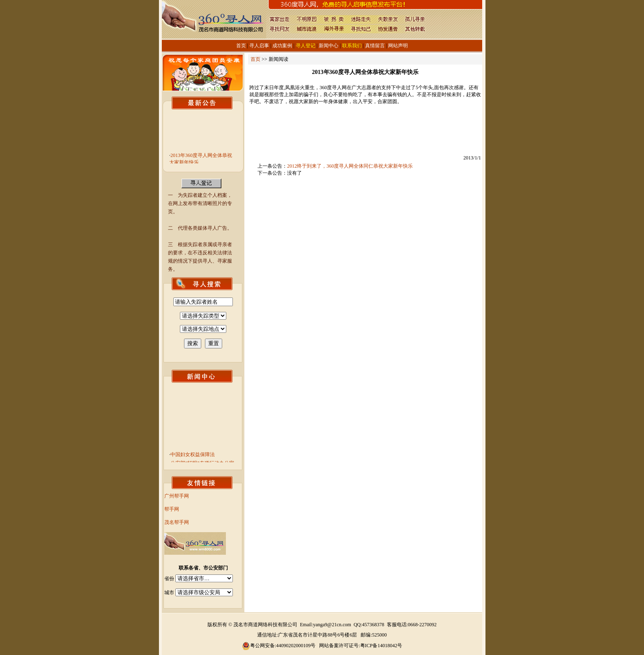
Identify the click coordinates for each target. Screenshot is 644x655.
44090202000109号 (296, 646)
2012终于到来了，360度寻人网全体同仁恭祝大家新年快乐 (350, 166)
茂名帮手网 (177, 522)
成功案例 (282, 46)
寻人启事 (259, 46)
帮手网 (172, 509)
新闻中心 (329, 46)
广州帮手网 (177, 496)
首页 (241, 46)
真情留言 (375, 46)
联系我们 (352, 46)
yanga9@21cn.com (332, 625)
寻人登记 (306, 46)
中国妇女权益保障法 (193, 457)
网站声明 (398, 46)
